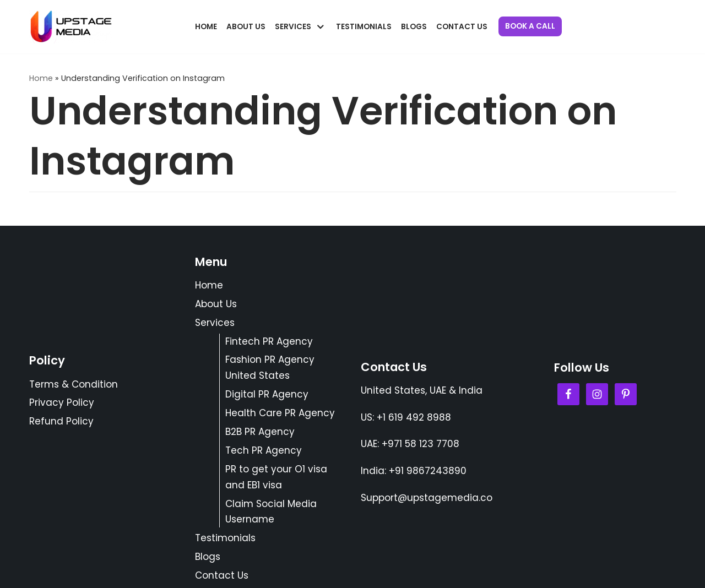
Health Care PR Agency (280, 413)
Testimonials (364, 27)
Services (215, 323)
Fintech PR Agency (269, 341)
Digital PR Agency (267, 394)
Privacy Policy (62, 402)
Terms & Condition (74, 384)
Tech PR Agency (264, 450)
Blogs (414, 27)
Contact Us (462, 27)
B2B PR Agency (260, 432)
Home (206, 27)
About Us (246, 27)
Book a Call (530, 26)
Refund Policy (61, 421)
